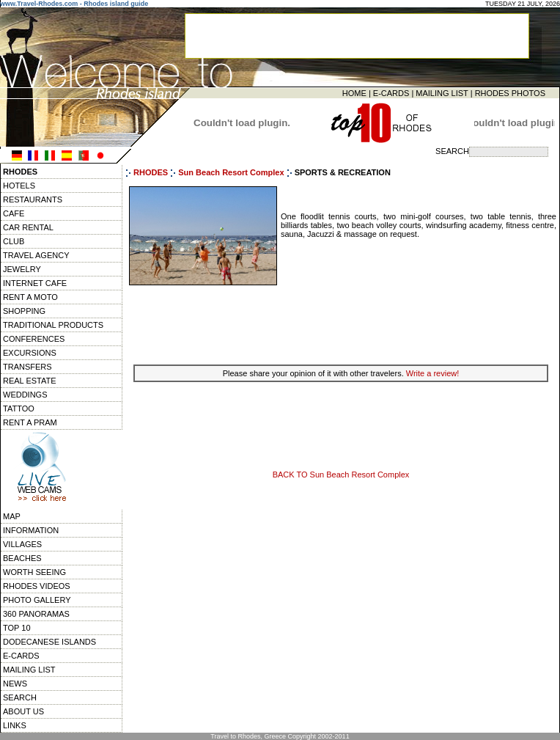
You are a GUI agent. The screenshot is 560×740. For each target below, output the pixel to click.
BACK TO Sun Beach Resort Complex (341, 475)
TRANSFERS (27, 367)
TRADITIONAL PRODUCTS (53, 325)
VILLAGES (22, 544)
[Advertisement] (341, 323)
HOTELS (19, 186)
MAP (12, 516)
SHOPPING (24, 311)
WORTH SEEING (34, 572)
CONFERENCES (34, 339)
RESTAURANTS (33, 199)
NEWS (15, 684)
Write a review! (433, 373)
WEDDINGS (25, 395)
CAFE (14, 213)
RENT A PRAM (30, 422)
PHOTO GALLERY (37, 600)
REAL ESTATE (30, 381)
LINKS (15, 725)
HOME (354, 93)
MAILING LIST (442, 93)
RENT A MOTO (30, 297)
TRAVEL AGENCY (36, 255)
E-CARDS (391, 93)
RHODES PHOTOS (510, 93)
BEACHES (22, 558)
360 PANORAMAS (36, 614)
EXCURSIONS (30, 353)
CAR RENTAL (28, 227)
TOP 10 (17, 628)
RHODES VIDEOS (37, 586)
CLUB (14, 241)
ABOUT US (23, 711)
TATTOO (19, 409)
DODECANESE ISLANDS (49, 642)
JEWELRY (22, 269)
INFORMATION (31, 530)
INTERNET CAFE (35, 283)
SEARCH (20, 697)
